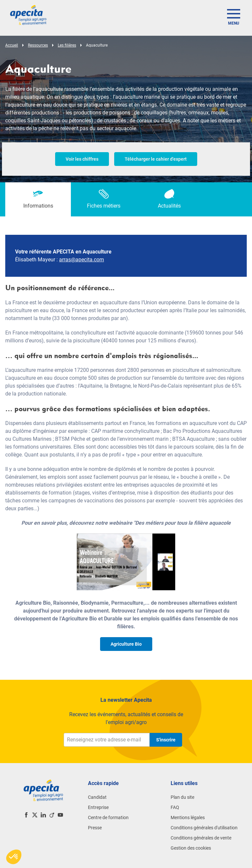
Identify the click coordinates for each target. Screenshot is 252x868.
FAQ (175, 807)
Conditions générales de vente (201, 838)
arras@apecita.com (82, 260)
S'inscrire (166, 740)
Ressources (38, 45)
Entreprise (98, 807)
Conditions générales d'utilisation (204, 828)
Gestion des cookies (191, 848)
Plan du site (182, 797)
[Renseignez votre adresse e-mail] (107, 740)
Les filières (67, 45)
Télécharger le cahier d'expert (156, 159)
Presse (95, 828)
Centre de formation (108, 818)
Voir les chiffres (82, 159)
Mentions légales (188, 818)
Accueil (12, 45)
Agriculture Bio (126, 644)
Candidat (97, 797)
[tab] (38, 199)
